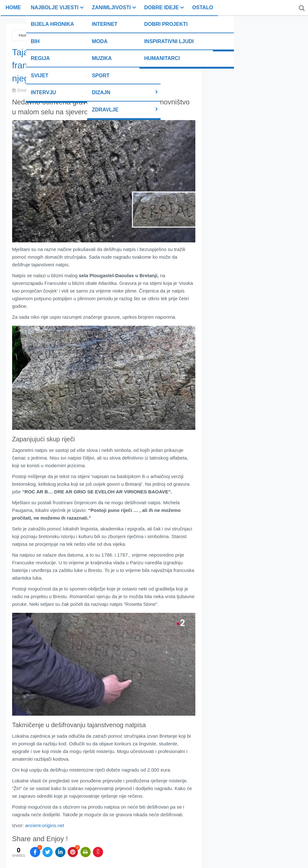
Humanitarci (162, 58)
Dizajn (101, 92)
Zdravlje (105, 110)
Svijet (40, 76)
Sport (101, 76)
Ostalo (203, 8)
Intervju (44, 92)
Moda (100, 41)
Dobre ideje (162, 8)
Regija (41, 58)
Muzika (102, 58)
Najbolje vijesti (55, 8)
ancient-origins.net (45, 825)
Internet (105, 24)
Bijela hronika (53, 24)
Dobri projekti (166, 24)
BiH (35, 41)
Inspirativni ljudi (169, 41)
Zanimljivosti (111, 8)
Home (13, 8)
